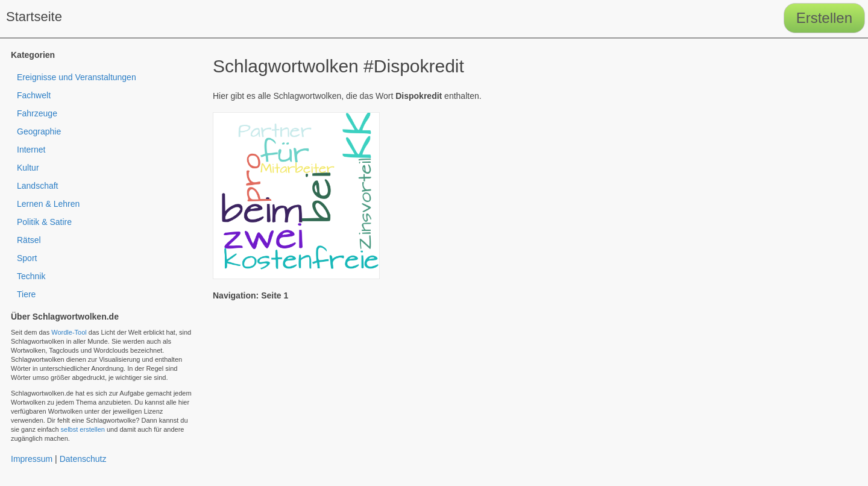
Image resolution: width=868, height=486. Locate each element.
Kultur (28, 168)
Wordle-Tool (69, 332)
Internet (31, 150)
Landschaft (38, 186)
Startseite (34, 17)
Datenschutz (83, 459)
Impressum (32, 459)
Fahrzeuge (37, 113)
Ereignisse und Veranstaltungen (77, 77)
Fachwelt (34, 95)
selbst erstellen (83, 429)
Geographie (39, 131)
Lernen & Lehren (48, 204)
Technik (31, 276)
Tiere (26, 294)
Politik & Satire (44, 222)
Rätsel (29, 240)
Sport (27, 258)
